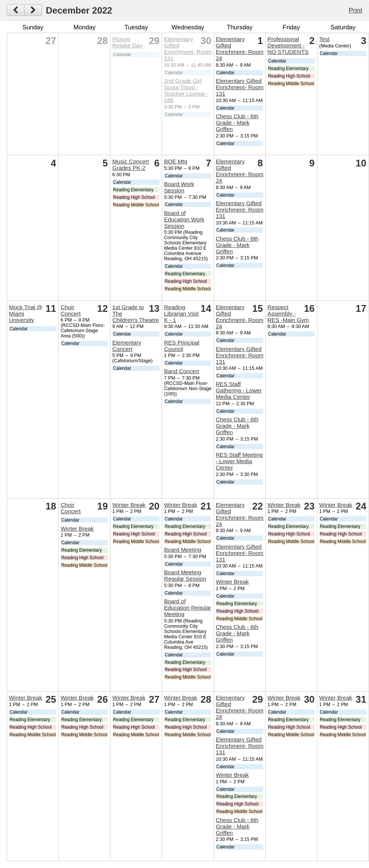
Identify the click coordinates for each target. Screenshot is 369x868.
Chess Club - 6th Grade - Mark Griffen (237, 123)
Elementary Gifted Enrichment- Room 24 (240, 49)
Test (325, 39)
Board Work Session (179, 187)
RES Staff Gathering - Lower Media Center (239, 390)
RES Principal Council (182, 346)
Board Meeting (183, 550)
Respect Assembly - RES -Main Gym (288, 313)
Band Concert (181, 371)
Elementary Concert (127, 346)
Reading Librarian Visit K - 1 (181, 313)
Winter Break (77, 529)
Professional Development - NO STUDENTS (288, 45)
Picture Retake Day (127, 42)
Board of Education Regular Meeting (188, 608)
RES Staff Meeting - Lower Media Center (239, 461)
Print (355, 10)
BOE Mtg (176, 161)
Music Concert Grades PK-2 (131, 165)
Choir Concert (71, 310)
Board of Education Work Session (184, 219)
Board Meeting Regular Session (185, 575)
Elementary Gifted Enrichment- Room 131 (188, 49)
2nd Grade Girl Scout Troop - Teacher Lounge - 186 (186, 90)
